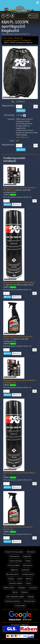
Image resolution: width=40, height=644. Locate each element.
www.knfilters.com (22, 137)
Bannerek (25, 592)
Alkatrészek (19, 38)
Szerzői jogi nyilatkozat (13, 601)
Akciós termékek (14, 565)
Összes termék (7, 38)
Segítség (31, 597)
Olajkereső (14, 570)
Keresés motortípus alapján (14, 552)
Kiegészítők (27, 556)
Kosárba (21, 111)
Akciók (20, 579)
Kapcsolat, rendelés (16, 583)
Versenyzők (33, 588)
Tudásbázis (22, 588)
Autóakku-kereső (28, 574)
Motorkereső (27, 565)
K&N (17, 141)
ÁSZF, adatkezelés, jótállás (15, 597)
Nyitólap (11, 579)
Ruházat (28, 561)
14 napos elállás (20, 606)
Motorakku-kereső (12, 574)
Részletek (17, 204)
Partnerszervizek (29, 601)
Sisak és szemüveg (16, 561)
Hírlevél (28, 583)
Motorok (29, 579)
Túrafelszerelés (14, 556)
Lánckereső (25, 570)
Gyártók (15, 592)
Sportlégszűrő (26, 40)
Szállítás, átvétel (9, 588)
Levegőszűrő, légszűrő (12, 40)
